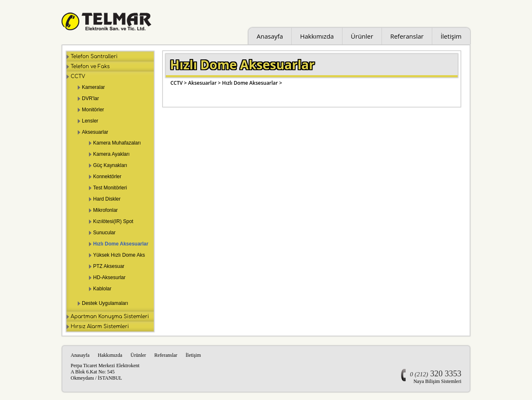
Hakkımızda (317, 36)
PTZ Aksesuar (109, 266)
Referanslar (407, 36)
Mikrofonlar (105, 210)
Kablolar (102, 289)
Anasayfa (270, 36)
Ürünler (362, 36)
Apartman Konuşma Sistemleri (110, 317)
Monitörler (93, 110)
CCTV (78, 76)
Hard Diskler (107, 199)
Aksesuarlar (95, 132)
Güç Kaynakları (110, 165)
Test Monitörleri (110, 188)
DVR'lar (90, 98)
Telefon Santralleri (94, 56)
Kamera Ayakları (111, 154)
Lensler (90, 121)
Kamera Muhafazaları (117, 143)
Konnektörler (107, 177)
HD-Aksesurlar (109, 277)
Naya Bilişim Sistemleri (437, 381)
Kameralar (93, 87)
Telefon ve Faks (90, 66)
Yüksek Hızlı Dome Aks (119, 255)
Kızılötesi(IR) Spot (113, 221)
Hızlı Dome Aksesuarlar (121, 244)
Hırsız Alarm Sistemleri (100, 326)
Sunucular (104, 233)
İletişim (451, 36)
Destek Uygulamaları (105, 303)
